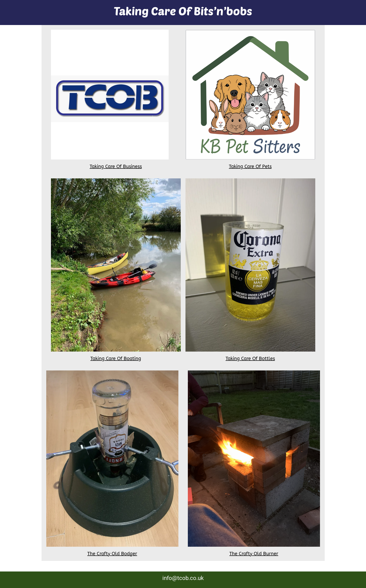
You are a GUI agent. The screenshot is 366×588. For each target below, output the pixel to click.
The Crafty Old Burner (254, 554)
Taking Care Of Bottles (250, 359)
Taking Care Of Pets (250, 166)
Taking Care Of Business (116, 166)
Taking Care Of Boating (116, 359)
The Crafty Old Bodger (112, 554)
